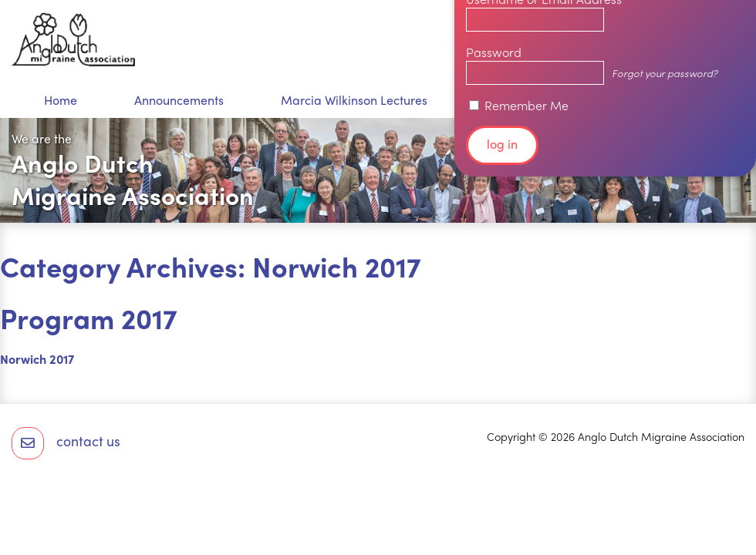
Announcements (179, 100)
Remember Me (519, 105)
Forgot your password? (665, 73)
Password (494, 52)
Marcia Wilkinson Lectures (354, 100)
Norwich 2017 (37, 359)
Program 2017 (89, 318)
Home (61, 100)
